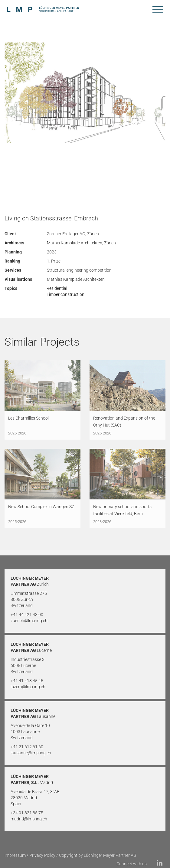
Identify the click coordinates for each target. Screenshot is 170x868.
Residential (57, 288)
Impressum (15, 855)
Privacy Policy (42, 855)
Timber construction (65, 294)
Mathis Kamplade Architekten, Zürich (81, 243)
